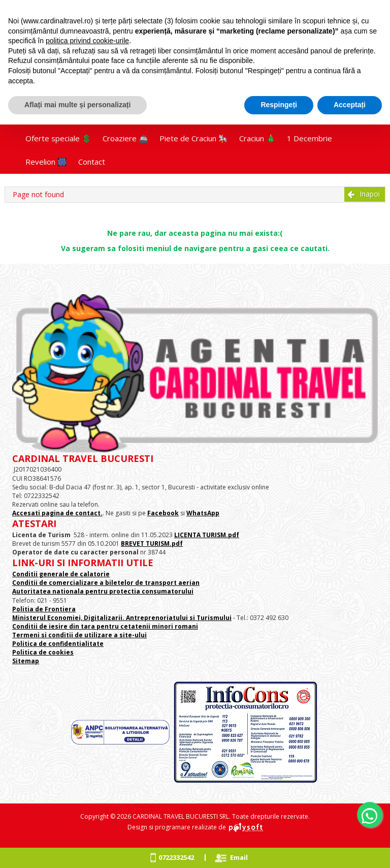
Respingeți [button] (279, 105)
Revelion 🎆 (46, 162)
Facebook (163, 513)
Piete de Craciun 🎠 (194, 138)
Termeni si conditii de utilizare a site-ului (79, 635)
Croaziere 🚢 (125, 138)
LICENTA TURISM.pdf (207, 535)
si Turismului (210, 618)
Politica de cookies (43, 652)
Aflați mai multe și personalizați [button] (77, 105)
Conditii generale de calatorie (61, 574)
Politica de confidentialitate (58, 644)
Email (239, 857)
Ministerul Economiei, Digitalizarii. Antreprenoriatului (100, 618)
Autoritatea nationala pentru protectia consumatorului (103, 591)
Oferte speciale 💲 (58, 138)
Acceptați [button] (350, 105)
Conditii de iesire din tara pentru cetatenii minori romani (105, 626)
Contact (92, 162)
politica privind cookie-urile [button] (87, 41)
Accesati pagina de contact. (57, 513)
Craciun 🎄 (257, 138)
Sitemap (26, 661)
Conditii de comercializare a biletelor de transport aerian (106, 583)
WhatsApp (203, 513)
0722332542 (176, 857)
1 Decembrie (310, 138)
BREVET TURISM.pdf (152, 544)
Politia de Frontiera (44, 609)
